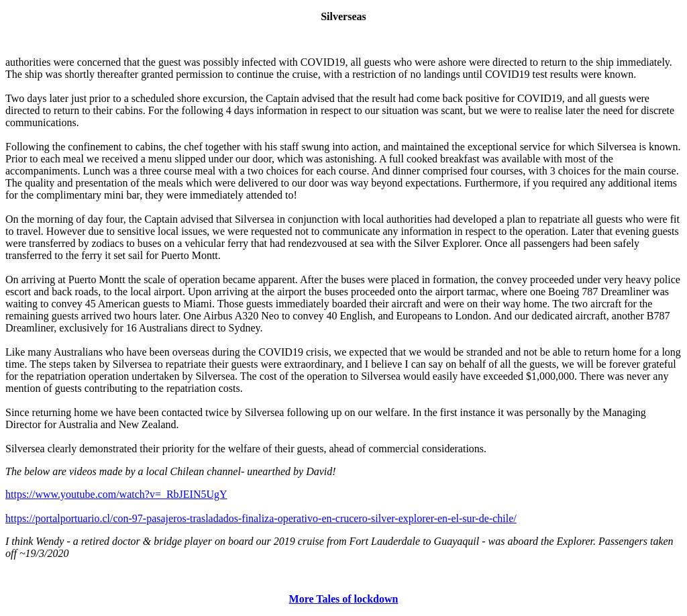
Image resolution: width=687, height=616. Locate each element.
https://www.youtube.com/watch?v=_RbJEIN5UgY (116, 494)
